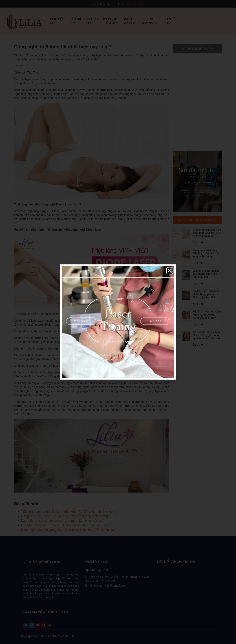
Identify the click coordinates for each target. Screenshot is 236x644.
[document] (118, 322)
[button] (170, 271)
